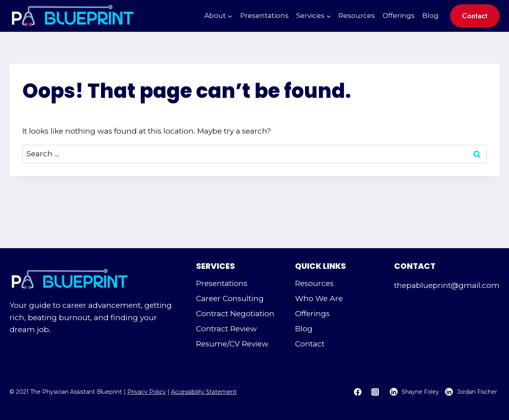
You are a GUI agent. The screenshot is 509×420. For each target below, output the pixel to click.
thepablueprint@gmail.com (447, 285)
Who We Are (319, 298)
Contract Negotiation (235, 314)
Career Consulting (230, 298)
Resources (357, 16)
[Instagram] (375, 392)
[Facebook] (358, 392)
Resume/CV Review (232, 344)
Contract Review (226, 329)
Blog (430, 16)
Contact (475, 16)
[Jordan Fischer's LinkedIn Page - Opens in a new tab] (470, 392)
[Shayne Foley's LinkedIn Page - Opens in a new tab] (412, 392)
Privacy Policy (147, 392)
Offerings (399, 16)
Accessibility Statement (204, 392)
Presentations (264, 16)
